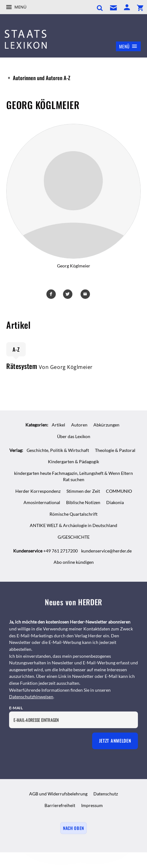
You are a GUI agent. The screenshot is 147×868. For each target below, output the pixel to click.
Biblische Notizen (83, 502)
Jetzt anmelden (115, 741)
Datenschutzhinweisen (31, 697)
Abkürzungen (106, 425)
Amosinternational (42, 502)
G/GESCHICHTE (74, 537)
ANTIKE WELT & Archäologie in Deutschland (73, 525)
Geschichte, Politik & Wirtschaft (58, 450)
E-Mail (16, 708)
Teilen (52, 294)
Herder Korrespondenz (38, 491)
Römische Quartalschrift (73, 514)
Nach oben (73, 828)
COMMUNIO (119, 491)
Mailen (86, 294)
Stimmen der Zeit (83, 491)
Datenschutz (106, 794)
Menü (20, 7)
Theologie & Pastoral (115, 450)
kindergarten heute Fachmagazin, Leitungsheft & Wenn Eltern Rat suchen (73, 476)
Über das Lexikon (74, 436)
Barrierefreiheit (60, 805)
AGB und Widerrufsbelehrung (58, 794)
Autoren (79, 425)
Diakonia (115, 502)
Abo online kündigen (74, 562)
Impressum (92, 805)
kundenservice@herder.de (106, 551)
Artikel (58, 425)
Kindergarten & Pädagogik (73, 461)
